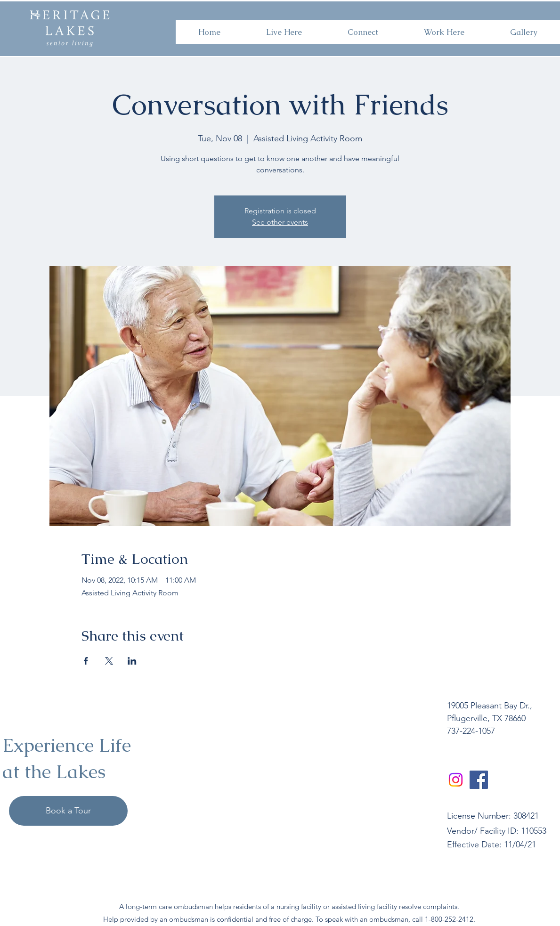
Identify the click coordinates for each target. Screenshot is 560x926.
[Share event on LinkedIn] (132, 661)
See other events (280, 222)
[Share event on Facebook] (86, 661)
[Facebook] (479, 780)
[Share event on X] (109, 661)
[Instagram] (456, 780)
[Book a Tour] (68, 811)
